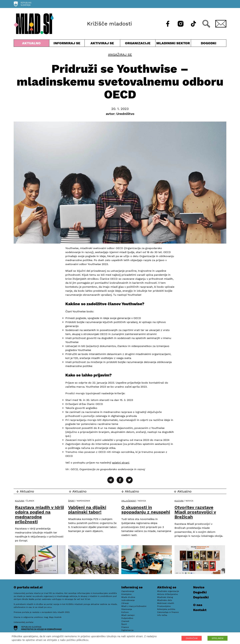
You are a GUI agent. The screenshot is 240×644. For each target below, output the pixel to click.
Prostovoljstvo (164, 606)
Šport (71, 501)
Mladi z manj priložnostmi (134, 606)
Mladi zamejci (128, 615)
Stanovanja (127, 609)
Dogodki (209, 43)
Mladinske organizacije (168, 591)
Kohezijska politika (166, 609)
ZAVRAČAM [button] (192, 638)
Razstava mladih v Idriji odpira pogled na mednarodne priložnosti (39, 514)
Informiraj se (67, 44)
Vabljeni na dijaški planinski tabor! (87, 510)
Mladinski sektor (173, 44)
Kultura (19, 501)
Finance (125, 627)
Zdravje (125, 603)
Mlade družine (128, 597)
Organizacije (138, 44)
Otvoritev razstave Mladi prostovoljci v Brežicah (195, 512)
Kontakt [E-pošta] (200, 610)
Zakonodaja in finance (168, 612)
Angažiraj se (120, 55)
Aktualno (31, 44)
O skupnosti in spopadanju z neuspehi (146, 510)
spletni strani (121, 463)
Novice (199, 587)
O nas (198, 605)
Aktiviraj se (102, 44)
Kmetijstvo (126, 594)
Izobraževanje (128, 600)
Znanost (125, 621)
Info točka (162, 615)
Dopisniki (201, 597)
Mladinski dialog (165, 597)
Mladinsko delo (165, 600)
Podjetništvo (127, 618)
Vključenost (129, 501)
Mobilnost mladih (166, 603)
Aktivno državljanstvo (167, 594)
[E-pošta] (221, 24)
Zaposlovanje (128, 591)
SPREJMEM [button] (217, 638)
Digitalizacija (127, 630)
